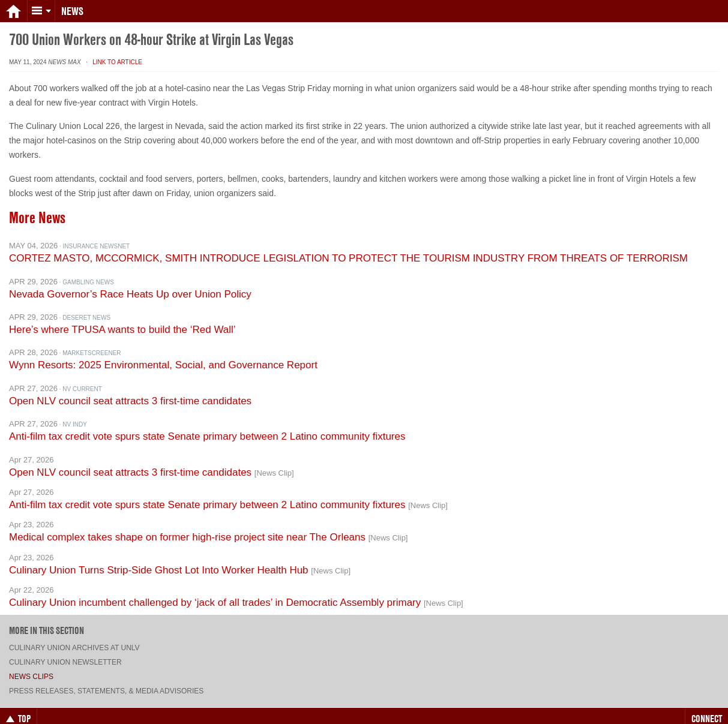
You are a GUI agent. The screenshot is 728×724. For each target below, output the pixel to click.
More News (37, 208)
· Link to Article (112, 52)
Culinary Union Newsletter (65, 653)
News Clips (31, 667)
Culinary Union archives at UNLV (74, 638)
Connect (707, 709)
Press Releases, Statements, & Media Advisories (106, 681)
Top (18, 709)
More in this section (47, 621)
